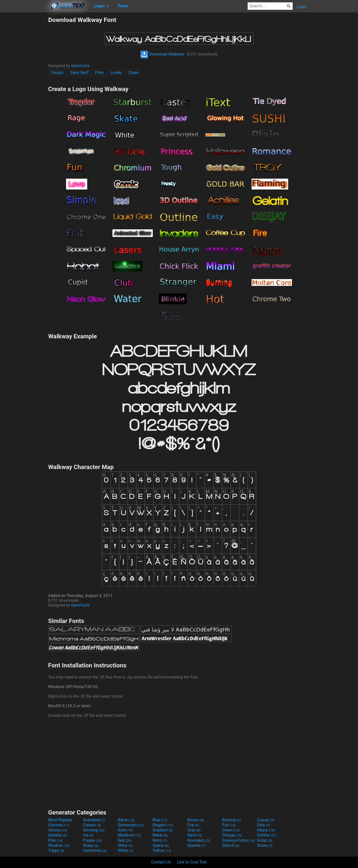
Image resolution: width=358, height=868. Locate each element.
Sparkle (197, 845)
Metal (160, 835)
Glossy (58, 830)
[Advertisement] (24, 92)
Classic (57, 73)
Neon (195, 835)
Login (301, 7)
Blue (160, 820)
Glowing (94, 830)
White (125, 850)
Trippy (56, 850)
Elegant (163, 825)
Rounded (199, 840)
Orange (232, 835)
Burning (232, 820)
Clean (133, 73)
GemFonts (80, 66)
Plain (99, 73)
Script (265, 840)
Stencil (231, 845)
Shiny (125, 845)
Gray (194, 830)
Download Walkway (162, 54)
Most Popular (60, 820)
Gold (125, 830)
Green (231, 830)
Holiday (57, 835)
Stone (265, 845)
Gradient (163, 830)
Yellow (162, 850)
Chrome (59, 825)
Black (126, 820)
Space (161, 845)
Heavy (266, 830)
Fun (229, 825)
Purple (92, 840)
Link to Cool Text (192, 862)
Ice (88, 835)
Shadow (59, 845)
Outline (267, 835)
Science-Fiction (238, 840)
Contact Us (161, 862)
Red (125, 840)
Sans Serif (79, 73)
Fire (193, 825)
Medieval (129, 835)
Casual (266, 820)
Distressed (131, 825)
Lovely (116, 73)
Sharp (91, 845)
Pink (56, 840)
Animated (94, 820)
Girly (263, 825)
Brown (196, 820)
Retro (160, 840)
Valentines (95, 850)
